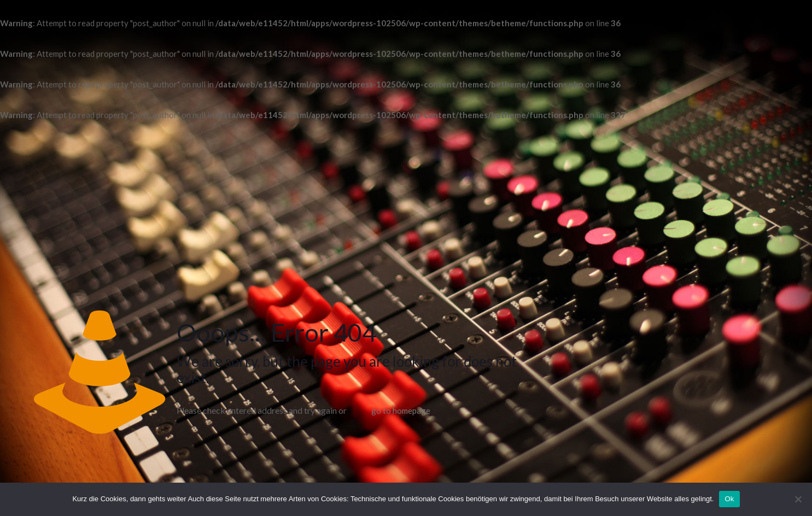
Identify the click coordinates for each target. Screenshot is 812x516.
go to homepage (401, 411)
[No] (798, 499)
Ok (729, 499)
